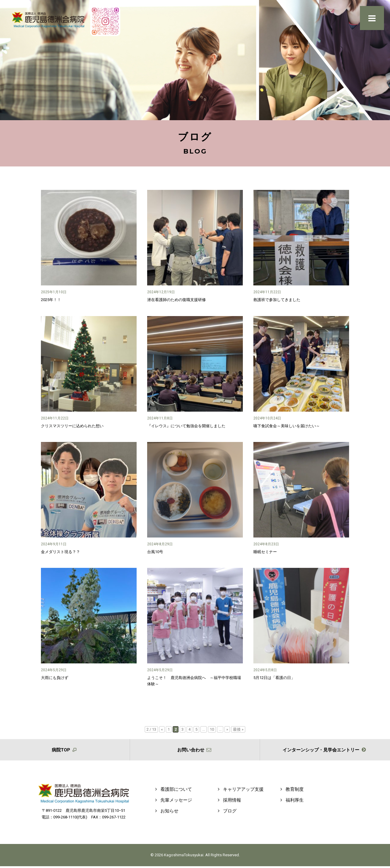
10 (212, 729)
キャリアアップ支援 (240, 791)
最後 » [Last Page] (238, 729)
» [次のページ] (227, 729)
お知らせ (166, 813)
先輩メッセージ (172, 802)
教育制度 (291, 791)
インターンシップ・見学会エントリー (325, 751)
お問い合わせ (195, 751)
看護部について (172, 791)
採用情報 (228, 802)
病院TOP (65, 751)
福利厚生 (291, 802)
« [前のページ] (162, 729)
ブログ (226, 813)
